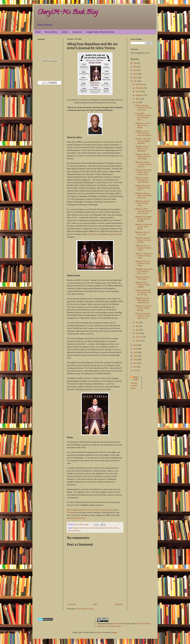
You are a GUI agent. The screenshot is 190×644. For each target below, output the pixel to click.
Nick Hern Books (113, 528)
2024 (136, 70)
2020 (136, 345)
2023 (136, 74)
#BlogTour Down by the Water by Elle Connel (143, 264)
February (139, 337)
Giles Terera (84, 528)
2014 (136, 367)
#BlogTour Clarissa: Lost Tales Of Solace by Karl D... (144, 164)
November (140, 88)
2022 (136, 78)
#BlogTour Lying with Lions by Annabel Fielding (143, 308)
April (138, 330)
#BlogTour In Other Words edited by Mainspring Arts (142, 300)
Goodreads (71, 512)
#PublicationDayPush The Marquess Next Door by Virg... (143, 293)
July (137, 102)
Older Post (119, 604)
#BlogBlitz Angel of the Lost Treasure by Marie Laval (144, 271)
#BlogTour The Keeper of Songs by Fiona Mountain (143, 219)
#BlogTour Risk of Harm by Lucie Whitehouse (142, 149)
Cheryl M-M (136, 378)
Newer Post (72, 604)
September (140, 95)
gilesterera (115, 234)
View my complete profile (134, 386)
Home (38, 32)
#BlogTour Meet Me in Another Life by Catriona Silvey (143, 172)
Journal (91, 528)
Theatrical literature (74, 531)
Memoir (97, 528)
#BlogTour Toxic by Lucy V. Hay (142, 233)
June (137, 323)
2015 (136, 363)
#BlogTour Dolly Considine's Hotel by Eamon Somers (144, 211)
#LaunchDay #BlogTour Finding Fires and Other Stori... (143, 117)
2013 (136, 370)
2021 (136, 81)
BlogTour (76, 528)
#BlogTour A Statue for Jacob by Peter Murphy (144, 227)
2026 (136, 63)
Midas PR (103, 528)
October (139, 92)
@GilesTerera (94, 234)
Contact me (77, 32)
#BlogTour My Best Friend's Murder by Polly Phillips (143, 157)
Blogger (114, 632)
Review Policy (51, 32)
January (139, 341)
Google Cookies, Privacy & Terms (100, 32)
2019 (136, 349)
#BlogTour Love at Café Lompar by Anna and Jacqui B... (144, 133)
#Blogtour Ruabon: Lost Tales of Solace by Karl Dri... (143, 108)
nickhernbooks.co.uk (77, 518)
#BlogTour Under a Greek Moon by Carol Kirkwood (142, 180)
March (138, 333)
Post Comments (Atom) (85, 609)
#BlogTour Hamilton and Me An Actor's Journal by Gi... (143, 316)
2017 (136, 356)
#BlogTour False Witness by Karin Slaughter (142, 285)
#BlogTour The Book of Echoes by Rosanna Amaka (144, 256)
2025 (136, 67)
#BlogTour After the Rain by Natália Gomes (142, 203)
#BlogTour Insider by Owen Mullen (143, 278)
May (137, 326)
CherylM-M (118, 624)
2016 (136, 360)
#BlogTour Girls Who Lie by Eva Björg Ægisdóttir (143, 141)
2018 (136, 352)
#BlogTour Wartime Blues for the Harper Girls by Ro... (144, 196)
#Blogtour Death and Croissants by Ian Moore (143, 188)
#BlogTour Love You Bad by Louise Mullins (143, 125)
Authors (65, 32)
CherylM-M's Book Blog (68, 13)
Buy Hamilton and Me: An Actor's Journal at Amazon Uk (89, 510)
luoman (99, 632)
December (139, 84)
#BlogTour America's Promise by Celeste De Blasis (143, 240)
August (138, 99)
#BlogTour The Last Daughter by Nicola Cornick (143, 248)
